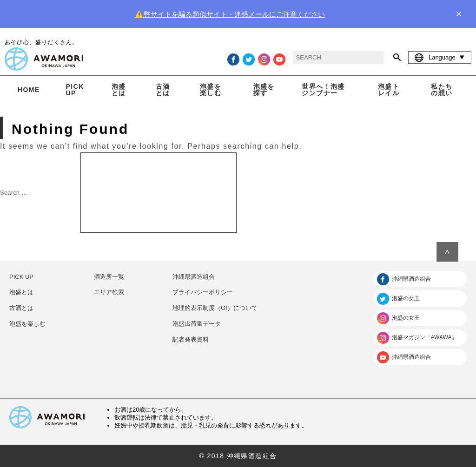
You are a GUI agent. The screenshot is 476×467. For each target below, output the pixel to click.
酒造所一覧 (109, 277)
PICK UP (75, 90)
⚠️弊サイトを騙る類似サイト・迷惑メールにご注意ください (230, 14)
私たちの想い (442, 90)
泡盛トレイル (389, 90)
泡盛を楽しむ (211, 90)
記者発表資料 (191, 339)
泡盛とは (119, 90)
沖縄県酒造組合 (194, 277)
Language (440, 57)
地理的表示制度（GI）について (215, 308)
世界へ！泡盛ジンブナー (323, 90)
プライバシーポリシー (203, 292)
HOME (29, 90)
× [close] (459, 14)
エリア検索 (109, 292)
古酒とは (163, 90)
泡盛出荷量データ (197, 324)
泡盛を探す (264, 90)
